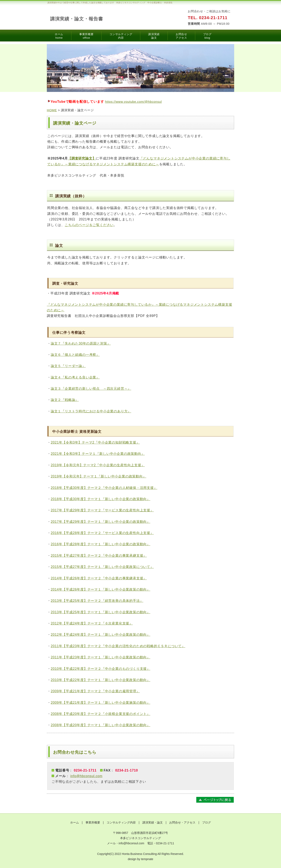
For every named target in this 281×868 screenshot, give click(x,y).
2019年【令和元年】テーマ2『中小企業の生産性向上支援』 (98, 465)
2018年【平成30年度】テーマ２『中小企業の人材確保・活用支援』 (104, 488)
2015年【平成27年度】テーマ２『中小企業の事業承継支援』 (99, 556)
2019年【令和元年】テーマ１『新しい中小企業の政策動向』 (99, 476)
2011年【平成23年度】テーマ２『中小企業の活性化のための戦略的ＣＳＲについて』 (118, 646)
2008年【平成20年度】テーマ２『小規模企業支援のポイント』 (101, 714)
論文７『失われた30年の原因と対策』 (81, 343)
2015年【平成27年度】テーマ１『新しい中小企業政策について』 (102, 567)
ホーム (75, 822)
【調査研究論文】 (82, 158)
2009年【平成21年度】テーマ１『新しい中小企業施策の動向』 (101, 703)
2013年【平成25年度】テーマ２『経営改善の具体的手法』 (97, 601)
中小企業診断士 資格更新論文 (77, 432)
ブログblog (207, 36)
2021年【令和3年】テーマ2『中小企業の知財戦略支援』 (95, 442)
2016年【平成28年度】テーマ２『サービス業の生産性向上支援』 (102, 533)
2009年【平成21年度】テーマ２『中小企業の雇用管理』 (95, 691)
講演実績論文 (154, 36)
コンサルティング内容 (121, 36)
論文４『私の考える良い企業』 (75, 377)
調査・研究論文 (65, 284)
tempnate (147, 859)
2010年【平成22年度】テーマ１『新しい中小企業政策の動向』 (101, 680)
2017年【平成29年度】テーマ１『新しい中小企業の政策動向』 (101, 522)
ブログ (206, 822)
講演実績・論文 (153, 822)
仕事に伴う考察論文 (69, 333)
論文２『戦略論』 (65, 400)
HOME (52, 110)
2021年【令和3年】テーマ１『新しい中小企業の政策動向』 (98, 454)
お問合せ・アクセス (182, 822)
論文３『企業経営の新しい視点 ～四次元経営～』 (91, 389)
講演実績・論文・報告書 (77, 19)
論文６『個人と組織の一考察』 (75, 355)
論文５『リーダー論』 (68, 366)
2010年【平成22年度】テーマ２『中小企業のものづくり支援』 (101, 669)
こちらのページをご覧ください (89, 225)
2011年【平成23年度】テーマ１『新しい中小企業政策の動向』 (101, 657)
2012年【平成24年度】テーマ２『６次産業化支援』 (92, 623)
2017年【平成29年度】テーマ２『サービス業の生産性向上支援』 (102, 510)
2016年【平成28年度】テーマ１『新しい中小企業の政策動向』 (101, 544)
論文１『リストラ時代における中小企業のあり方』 (91, 411)
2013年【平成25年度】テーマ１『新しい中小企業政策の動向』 (101, 612)
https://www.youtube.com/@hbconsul (134, 102)
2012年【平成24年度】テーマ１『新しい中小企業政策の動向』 (101, 635)
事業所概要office (86, 36)
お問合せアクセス (181, 36)
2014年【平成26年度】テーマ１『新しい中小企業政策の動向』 (101, 589)
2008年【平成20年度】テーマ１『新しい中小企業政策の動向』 (101, 725)
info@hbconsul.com (86, 776)
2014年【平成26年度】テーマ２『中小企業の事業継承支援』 (99, 578)
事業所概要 (93, 822)
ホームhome (59, 36)
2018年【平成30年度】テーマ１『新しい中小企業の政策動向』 (101, 499)
